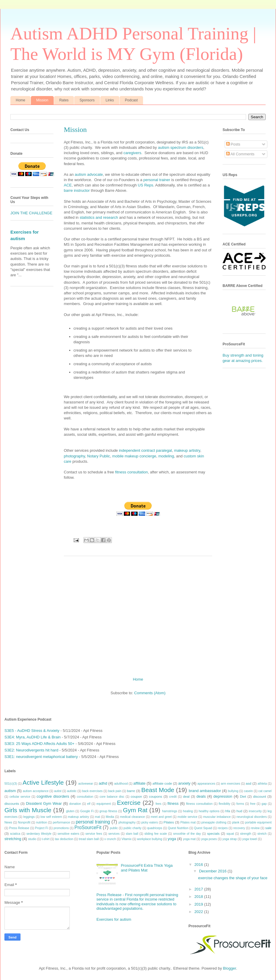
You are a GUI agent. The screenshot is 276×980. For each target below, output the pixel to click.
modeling (166, 456)
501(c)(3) (11, 784)
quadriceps (155, 828)
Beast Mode (158, 790)
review (255, 828)
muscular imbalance (217, 817)
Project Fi (41, 828)
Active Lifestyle (43, 782)
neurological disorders (252, 817)
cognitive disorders (53, 796)
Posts (233, 144)
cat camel (265, 791)
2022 (199, 912)
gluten (70, 811)
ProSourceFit (88, 827)
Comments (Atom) (150, 693)
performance (61, 822)
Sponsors (87, 100)
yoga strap (230, 839)
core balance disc (112, 797)
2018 (199, 897)
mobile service (187, 817)
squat (230, 834)
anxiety (184, 783)
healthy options (209, 811)
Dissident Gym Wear (44, 803)
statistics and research (99, 217)
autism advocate (89, 174)
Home (20, 100)
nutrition (42, 822)
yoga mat (189, 839)
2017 (199, 889)
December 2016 (213, 871)
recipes (223, 828)
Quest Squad (203, 828)
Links (110, 100)
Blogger (229, 968)
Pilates (169, 822)
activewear (86, 784)
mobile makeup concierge (134, 456)
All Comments (240, 154)
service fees (94, 834)
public (114, 828)
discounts (12, 803)
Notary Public (99, 456)
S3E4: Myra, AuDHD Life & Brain (32, 737)
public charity (133, 828)
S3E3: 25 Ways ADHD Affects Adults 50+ (39, 744)
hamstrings (170, 811)
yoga (172, 839)
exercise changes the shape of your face (233, 878)
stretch (262, 834)
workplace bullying (150, 839)
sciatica (15, 834)
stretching (13, 839)
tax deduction (64, 839)
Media (110, 817)
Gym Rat (135, 810)
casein (248, 791)
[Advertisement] (138, 614)
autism (10, 791)
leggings (29, 817)
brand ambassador (205, 791)
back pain (115, 791)
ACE (68, 185)
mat (97, 817)
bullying (233, 791)
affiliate (139, 783)
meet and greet (161, 817)
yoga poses (209, 839)
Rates (64, 100)
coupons (156, 796)
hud (239, 811)
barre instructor (77, 190)
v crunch (110, 839)
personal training (93, 822)
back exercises (92, 791)
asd (249, 783)
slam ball (132, 834)
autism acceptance (36, 791)
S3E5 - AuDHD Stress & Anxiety (32, 731)
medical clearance (132, 817)
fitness (173, 803)
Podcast (131, 100)
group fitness (108, 811)
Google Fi (87, 811)
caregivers (132, 153)
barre (131, 791)
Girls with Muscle (28, 810)
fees (158, 804)
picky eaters (150, 822)
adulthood (121, 784)
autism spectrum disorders (180, 147)
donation (75, 804)
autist (58, 791)
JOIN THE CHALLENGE (31, 213)
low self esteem (51, 817)
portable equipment (258, 822)
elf (89, 804)
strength (246, 834)
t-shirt (46, 839)
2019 (199, 904)
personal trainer (157, 180)
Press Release (19, 828)
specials (213, 833)
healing (188, 811)
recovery (239, 828)
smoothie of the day (187, 834)
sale (268, 828)
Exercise (129, 803)
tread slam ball (89, 839)
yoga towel (250, 839)
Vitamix (126, 839)
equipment (104, 804)
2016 (199, 865)
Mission (42, 100)
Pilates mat (188, 822)
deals (201, 796)
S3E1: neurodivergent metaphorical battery (41, 757)
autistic (72, 791)
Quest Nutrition (178, 828)
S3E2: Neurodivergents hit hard (31, 750)
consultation (85, 797)
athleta (262, 784)
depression (223, 796)
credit (173, 797)
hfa (228, 811)
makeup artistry (187, 450)
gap (264, 804)
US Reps (145, 185)
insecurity (255, 811)
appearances (206, 784)
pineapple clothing (214, 822)
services (114, 834)
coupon (136, 796)
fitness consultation (132, 472)
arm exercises (230, 784)
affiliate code (162, 783)
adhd (103, 783)
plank (236, 822)
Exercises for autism (114, 919)
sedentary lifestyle (39, 834)
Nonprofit (24, 822)
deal (186, 796)
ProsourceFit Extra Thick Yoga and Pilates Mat (147, 868)
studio (32, 839)
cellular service (20, 797)
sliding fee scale (156, 834)
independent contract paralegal (146, 450)
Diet (243, 796)
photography (74, 456)
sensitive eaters (68, 834)
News (8, 822)
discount (260, 796)
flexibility (225, 804)
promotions (61, 828)
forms (240, 804)
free (253, 804)
